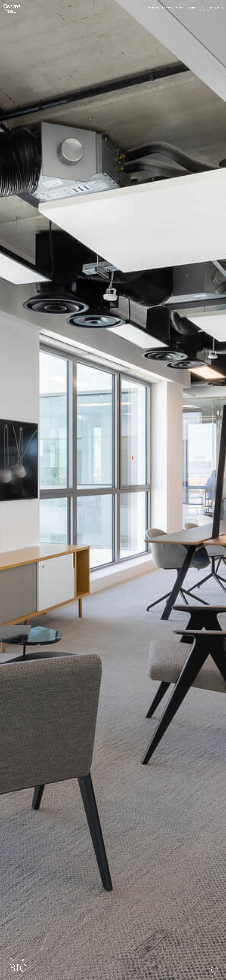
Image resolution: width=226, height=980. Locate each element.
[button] (207, 970)
